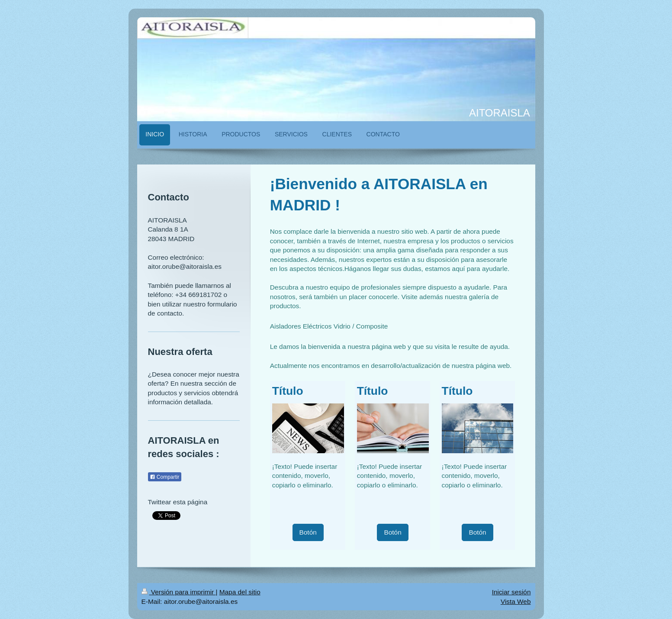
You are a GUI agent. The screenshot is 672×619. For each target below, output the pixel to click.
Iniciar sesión (511, 592)
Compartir (165, 477)
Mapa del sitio (240, 592)
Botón (308, 532)
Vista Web (516, 601)
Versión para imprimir (179, 592)
